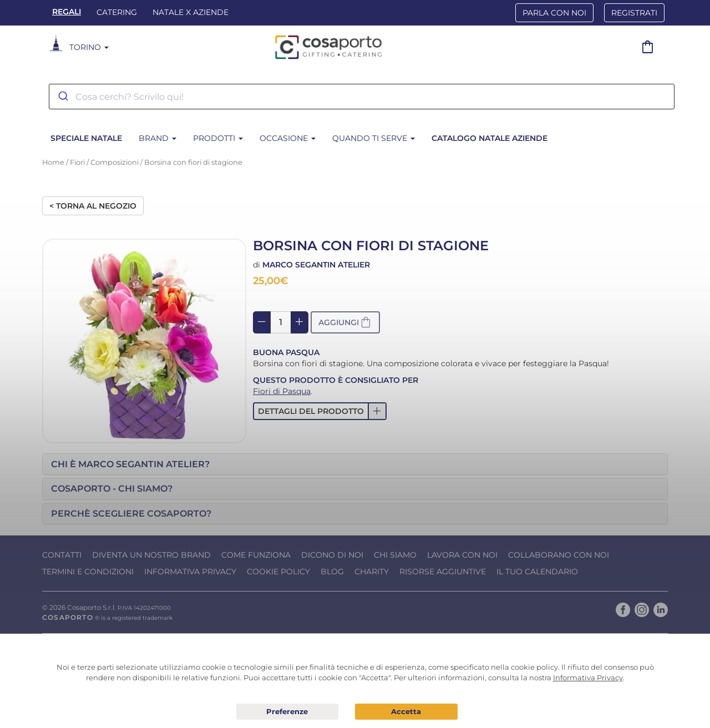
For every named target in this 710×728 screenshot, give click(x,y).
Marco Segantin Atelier (316, 265)
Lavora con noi (462, 555)
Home (53, 162)
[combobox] (362, 97)
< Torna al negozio (93, 206)
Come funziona (256, 555)
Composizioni (115, 162)
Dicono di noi (332, 555)
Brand (158, 138)
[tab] (355, 464)
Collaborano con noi (559, 555)
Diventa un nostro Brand (151, 555)
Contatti (62, 555)
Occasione (288, 138)
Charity (372, 572)
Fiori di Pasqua (282, 391)
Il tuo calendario (537, 572)
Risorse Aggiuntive (443, 572)
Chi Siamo (395, 555)
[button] (320, 411)
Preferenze (288, 712)
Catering (117, 12)
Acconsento (406, 712)
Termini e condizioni (88, 572)
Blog (332, 572)
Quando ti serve (374, 138)
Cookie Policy (278, 572)
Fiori (77, 162)
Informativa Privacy (190, 572)
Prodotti (218, 138)
